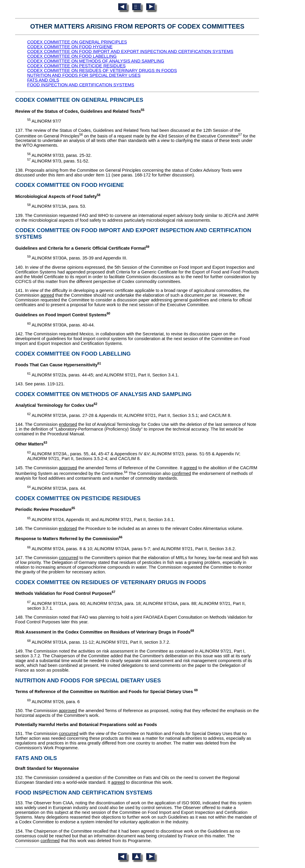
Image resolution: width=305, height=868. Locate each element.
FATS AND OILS (43, 80)
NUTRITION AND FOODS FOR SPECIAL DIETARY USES (84, 75)
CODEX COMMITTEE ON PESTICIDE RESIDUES (76, 66)
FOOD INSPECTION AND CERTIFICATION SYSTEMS (81, 85)
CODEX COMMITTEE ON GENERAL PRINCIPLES (77, 42)
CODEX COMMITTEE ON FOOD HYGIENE (70, 47)
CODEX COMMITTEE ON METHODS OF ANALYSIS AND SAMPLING (96, 61)
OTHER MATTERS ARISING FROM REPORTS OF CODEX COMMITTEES (137, 26)
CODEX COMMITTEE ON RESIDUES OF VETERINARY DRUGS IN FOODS (102, 71)
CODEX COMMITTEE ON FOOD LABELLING (72, 56)
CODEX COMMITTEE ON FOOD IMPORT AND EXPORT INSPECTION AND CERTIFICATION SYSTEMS (130, 51)
